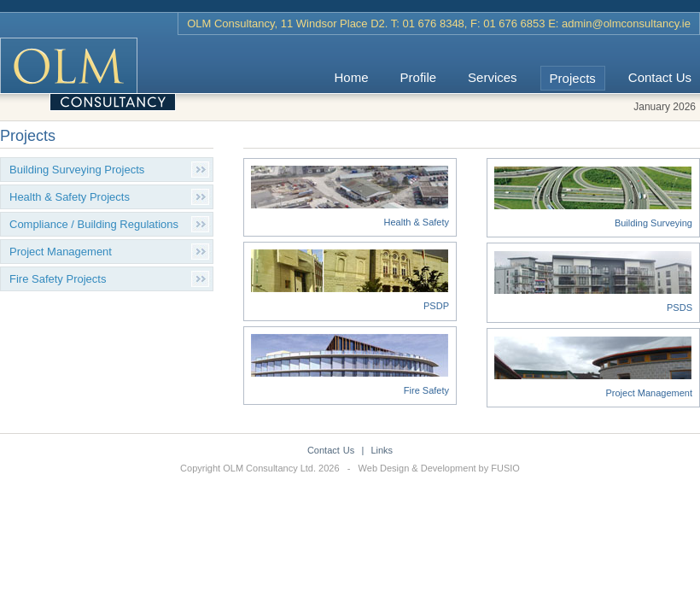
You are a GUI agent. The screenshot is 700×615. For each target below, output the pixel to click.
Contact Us (660, 77)
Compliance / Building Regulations (94, 224)
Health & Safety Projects (70, 197)
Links (382, 450)
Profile (419, 77)
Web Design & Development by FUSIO (439, 468)
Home (352, 77)
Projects (573, 78)
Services (493, 77)
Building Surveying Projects (77, 170)
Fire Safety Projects (58, 279)
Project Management (61, 252)
